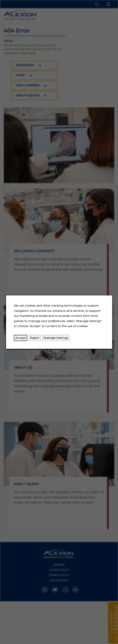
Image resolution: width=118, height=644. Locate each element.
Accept (20, 338)
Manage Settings (56, 338)
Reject (35, 338)
